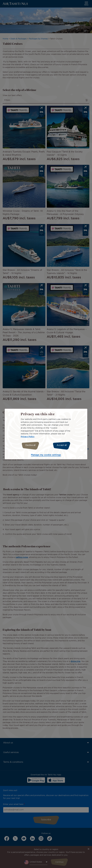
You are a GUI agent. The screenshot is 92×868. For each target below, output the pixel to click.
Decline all (30, 445)
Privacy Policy (28, 437)
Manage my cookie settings (46, 455)
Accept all (62, 445)
